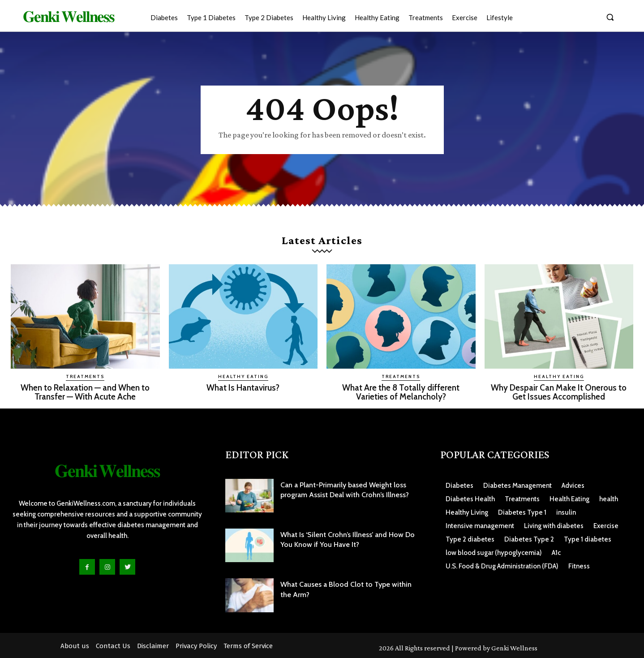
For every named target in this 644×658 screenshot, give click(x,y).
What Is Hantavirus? (243, 388)
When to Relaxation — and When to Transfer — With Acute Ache (85, 392)
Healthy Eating (243, 376)
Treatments (85, 376)
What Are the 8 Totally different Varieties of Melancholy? (401, 392)
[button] (610, 17)
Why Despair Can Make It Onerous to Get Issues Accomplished (559, 392)
